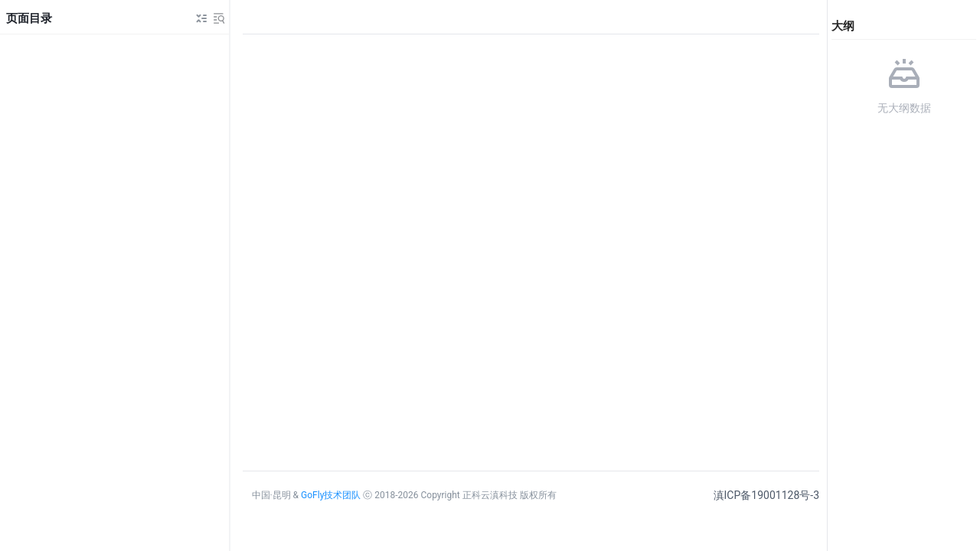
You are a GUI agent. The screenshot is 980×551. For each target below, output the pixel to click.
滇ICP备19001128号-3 (766, 495)
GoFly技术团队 (331, 495)
